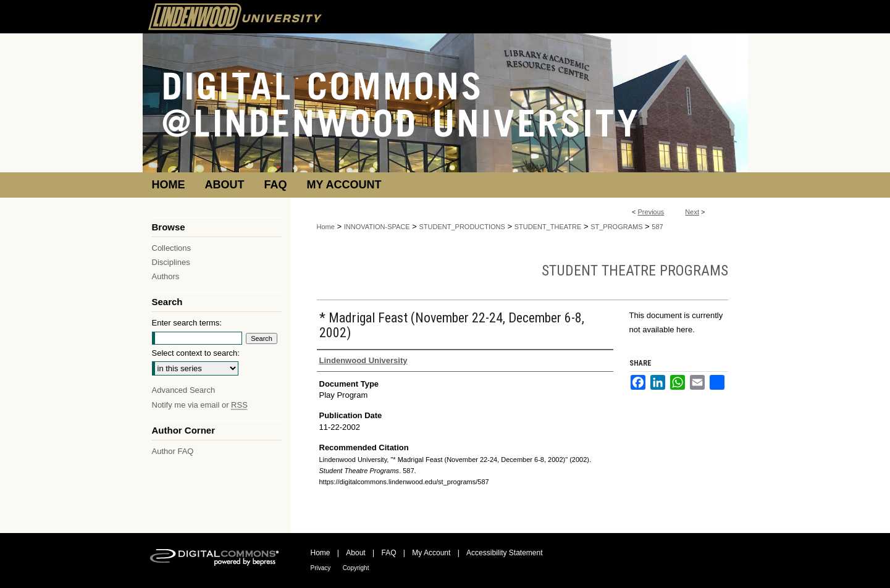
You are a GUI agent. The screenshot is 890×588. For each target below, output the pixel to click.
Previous (651, 212)
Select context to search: (196, 353)
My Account (431, 553)
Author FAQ (173, 451)
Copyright (356, 568)
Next (692, 212)
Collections (172, 248)
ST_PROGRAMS (616, 227)
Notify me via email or (200, 405)
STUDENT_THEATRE (548, 227)
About (355, 553)
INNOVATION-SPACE (377, 227)
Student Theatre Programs (635, 271)
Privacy (321, 568)
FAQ (388, 553)
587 (657, 227)
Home (326, 227)
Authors (166, 276)
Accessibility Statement (504, 553)
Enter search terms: (187, 323)
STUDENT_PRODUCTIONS (462, 227)
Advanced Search (184, 390)
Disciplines (171, 262)
